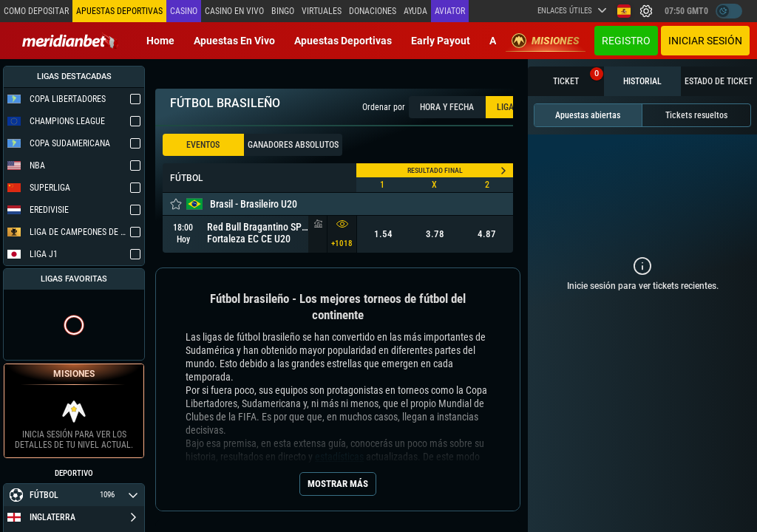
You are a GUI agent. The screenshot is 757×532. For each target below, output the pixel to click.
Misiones (546, 41)
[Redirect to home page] (70, 41)
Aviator (450, 11)
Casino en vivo (234, 11)
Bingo (283, 11)
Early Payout (441, 41)
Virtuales (322, 11)
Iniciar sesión (705, 41)
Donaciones (373, 11)
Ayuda (415, 11)
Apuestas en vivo (234, 41)
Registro (626, 41)
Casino (184, 11)
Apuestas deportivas (343, 41)
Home (160, 41)
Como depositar (36, 11)
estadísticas (339, 457)
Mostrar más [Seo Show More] (338, 484)
